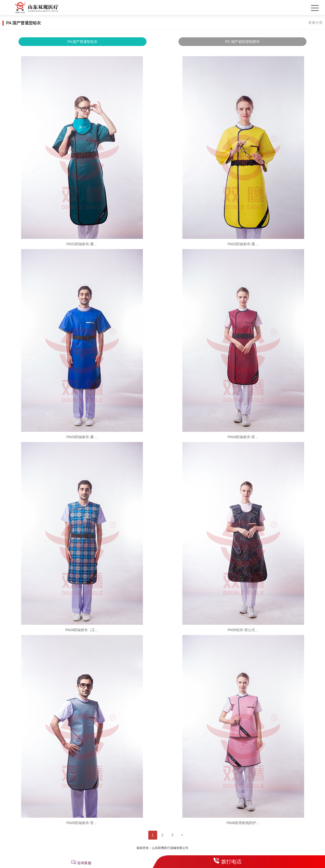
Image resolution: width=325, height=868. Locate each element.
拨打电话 (231, 862)
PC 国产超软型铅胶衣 (242, 42)
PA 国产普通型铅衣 (83, 42)
